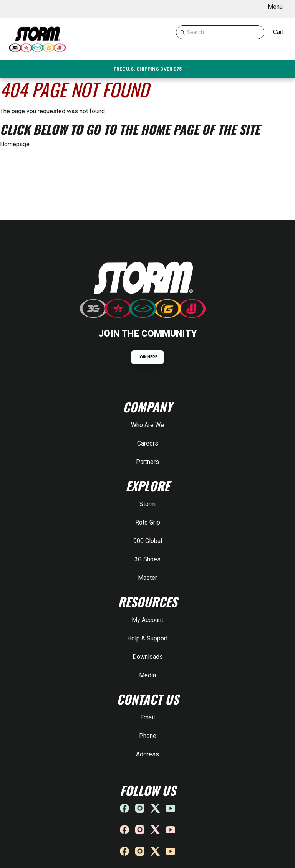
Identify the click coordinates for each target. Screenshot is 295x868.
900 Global (148, 541)
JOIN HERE (148, 357)
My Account (147, 620)
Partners (147, 462)
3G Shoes (147, 559)
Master (147, 578)
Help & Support (147, 638)
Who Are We (147, 425)
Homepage (15, 144)
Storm (147, 504)
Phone (148, 736)
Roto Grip (148, 522)
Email (147, 717)
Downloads (148, 657)
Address (147, 754)
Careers (148, 443)
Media (147, 675)
